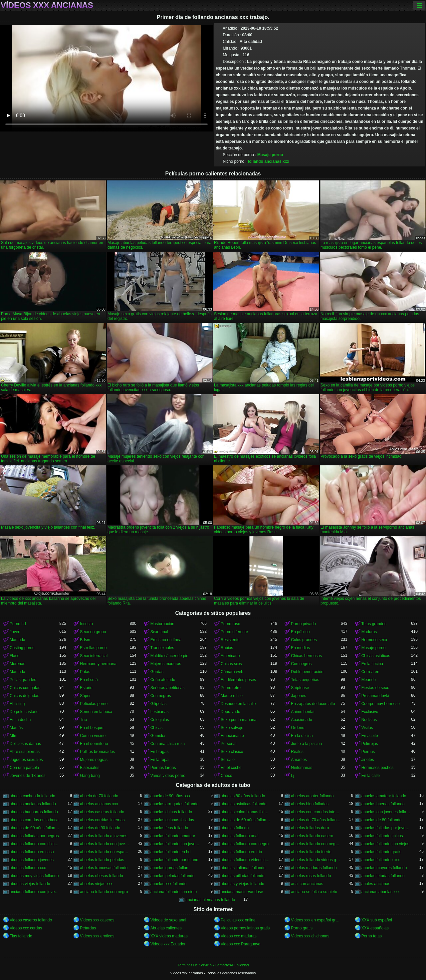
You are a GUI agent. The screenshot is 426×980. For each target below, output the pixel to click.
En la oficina (302, 736)
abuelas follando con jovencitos (105, 844)
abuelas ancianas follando (33, 804)
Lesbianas (160, 712)
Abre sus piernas (25, 752)
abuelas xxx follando (169, 884)
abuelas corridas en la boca (34, 820)
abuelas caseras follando (102, 812)
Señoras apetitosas (168, 688)
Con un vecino (93, 736)
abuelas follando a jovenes (104, 836)
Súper (85, 696)
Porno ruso (230, 624)
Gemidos (158, 736)
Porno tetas (372, 936)
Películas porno (94, 704)
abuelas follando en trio (241, 852)
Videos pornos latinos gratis (245, 928)
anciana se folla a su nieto (314, 892)
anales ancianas (376, 884)
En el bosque (92, 728)
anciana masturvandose (242, 892)
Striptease (300, 688)
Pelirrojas (370, 744)
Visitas (367, 728)
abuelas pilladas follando (242, 876)
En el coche (231, 768)
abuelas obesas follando (101, 876)
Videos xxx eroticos (97, 936)
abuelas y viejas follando (242, 884)
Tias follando (21, 936)
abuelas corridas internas (102, 820)
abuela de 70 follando (99, 796)
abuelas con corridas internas (316, 812)
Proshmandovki (375, 696)
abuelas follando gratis (381, 852)
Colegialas (160, 720)
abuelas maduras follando (314, 868)
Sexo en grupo (93, 632)
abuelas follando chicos (382, 836)
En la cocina (372, 664)
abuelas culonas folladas (172, 820)
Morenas (17, 664)
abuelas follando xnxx (381, 860)
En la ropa (160, 760)
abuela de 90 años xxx (170, 796)
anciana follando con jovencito (34, 892)
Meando (369, 680)
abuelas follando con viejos (385, 844)
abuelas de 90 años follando (34, 828)
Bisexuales (90, 768)
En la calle (371, 776)
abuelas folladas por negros (34, 836)
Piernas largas (163, 768)
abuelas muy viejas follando (34, 876)
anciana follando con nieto (174, 892)
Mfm (13, 736)
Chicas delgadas (24, 696)
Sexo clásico (232, 752)
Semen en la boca (96, 712)
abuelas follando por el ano (174, 860)
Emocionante (232, 736)
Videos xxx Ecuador (168, 944)
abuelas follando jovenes (32, 860)
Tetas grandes (374, 624)
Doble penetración (307, 672)
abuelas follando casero (312, 836)
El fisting (17, 704)
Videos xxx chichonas (310, 936)
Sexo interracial (94, 656)
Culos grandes (304, 640)
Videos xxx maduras (239, 936)
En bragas (160, 752)
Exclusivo (370, 712)
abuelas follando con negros (316, 844)
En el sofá (89, 680)
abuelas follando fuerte (311, 852)
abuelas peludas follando (173, 876)
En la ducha (20, 720)
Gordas (157, 672)
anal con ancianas (307, 884)
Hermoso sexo (374, 640)
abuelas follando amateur (173, 836)
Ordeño (298, 728)
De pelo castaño (24, 712)
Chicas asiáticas (376, 656)
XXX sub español (377, 920)
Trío (83, 720)
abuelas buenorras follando (34, 812)
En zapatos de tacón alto (313, 704)
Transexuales (162, 648)
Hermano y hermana (98, 664)
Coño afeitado (163, 680)
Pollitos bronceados (97, 752)
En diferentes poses (238, 680)
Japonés (298, 696)
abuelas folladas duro (310, 828)
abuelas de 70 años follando (316, 820)
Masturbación (162, 624)
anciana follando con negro (104, 892)
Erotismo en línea (166, 640)
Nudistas (369, 720)
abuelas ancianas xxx (99, 804)
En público (300, 632)
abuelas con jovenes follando (386, 812)
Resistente (230, 640)
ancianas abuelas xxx (381, 892)
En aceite (370, 736)
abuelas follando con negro (245, 844)
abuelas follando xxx (28, 868)
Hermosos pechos (378, 768)
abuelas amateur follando (384, 796)
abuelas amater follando (312, 796)
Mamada (17, 640)
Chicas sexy (231, 664)
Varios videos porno (168, 776)
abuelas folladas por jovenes (386, 828)
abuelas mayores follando (384, 868)
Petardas (88, 928)
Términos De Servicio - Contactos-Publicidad (213, 965)
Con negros (301, 664)
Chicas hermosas (306, 656)
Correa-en (370, 672)
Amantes (299, 760)
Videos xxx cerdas (26, 928)
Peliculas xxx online (238, 920)
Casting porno (22, 648)
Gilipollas (159, 704)
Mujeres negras (94, 760)
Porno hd (18, 624)
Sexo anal (159, 632)
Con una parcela (24, 768)
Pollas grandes (23, 680)
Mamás (16, 728)
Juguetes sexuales (26, 760)
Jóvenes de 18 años (27, 776)
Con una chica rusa (168, 744)
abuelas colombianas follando (245, 812)
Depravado (230, 712)
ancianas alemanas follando (210, 900)
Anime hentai (303, 712)
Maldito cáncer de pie (169, 656)
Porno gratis (302, 928)
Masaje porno (270, 155)
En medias (300, 648)
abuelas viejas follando (30, 884)
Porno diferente (234, 632)
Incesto (86, 624)
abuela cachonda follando (32, 796)
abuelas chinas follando (171, 812)
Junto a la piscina (306, 744)
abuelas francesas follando (104, 868)
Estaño (86, 688)
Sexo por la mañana (238, 720)
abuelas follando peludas (102, 860)
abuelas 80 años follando (243, 796)
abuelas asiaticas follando (243, 804)
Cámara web (232, 672)
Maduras (369, 632)
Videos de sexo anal (168, 920)
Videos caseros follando (31, 920)
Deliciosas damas (25, 744)
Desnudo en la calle (238, 704)
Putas (85, 672)
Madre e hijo (232, 696)
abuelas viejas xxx (96, 884)
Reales (297, 752)
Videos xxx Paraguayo (240, 944)
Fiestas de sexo (375, 688)
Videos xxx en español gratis (316, 920)
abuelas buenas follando (383, 804)
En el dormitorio (94, 744)
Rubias (227, 648)
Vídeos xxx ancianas (47, 5)
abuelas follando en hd (171, 852)
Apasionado (301, 720)
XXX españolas (375, 928)
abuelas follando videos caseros (245, 860)
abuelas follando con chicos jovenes (34, 844)
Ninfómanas (302, 768)
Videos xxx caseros (97, 920)
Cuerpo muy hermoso (381, 704)
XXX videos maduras (169, 936)
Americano (230, 656)
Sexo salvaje (232, 728)
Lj (292, 776)
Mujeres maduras (166, 664)
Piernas (368, 752)
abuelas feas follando (169, 828)
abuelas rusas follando (311, 876)
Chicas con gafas (25, 688)
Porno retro (231, 688)
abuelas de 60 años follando (245, 820)
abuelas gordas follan (169, 868)
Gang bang (90, 776)
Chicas (157, 728)
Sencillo (228, 760)
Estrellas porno (93, 648)
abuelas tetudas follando (383, 876)
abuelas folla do (235, 828)
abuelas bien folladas (310, 804)
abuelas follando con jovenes (175, 844)
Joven (15, 632)
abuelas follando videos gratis (316, 860)
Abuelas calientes (166, 928)
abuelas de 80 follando (382, 820)
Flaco (14, 656)
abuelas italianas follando (243, 868)
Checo (226, 776)
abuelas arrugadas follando (175, 804)
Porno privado (303, 624)
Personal (228, 744)
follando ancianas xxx (268, 161)
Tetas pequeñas (305, 680)
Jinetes (368, 760)
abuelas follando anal (239, 836)
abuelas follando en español (105, 852)
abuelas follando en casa (32, 852)
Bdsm (85, 640)
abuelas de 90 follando (100, 828)
